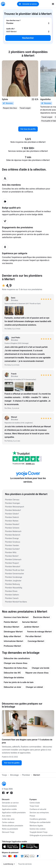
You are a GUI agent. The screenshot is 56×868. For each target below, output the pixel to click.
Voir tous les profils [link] (28, 129)
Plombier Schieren (12, 528)
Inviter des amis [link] (8, 819)
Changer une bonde (41, 668)
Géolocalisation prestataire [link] (13, 826)
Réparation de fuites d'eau (16, 668)
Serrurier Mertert (30, 622)
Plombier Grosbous (13, 542)
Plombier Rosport (12, 563)
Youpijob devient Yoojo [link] (39, 832)
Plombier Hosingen (13, 503)
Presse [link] (32, 816)
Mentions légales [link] (36, 826)
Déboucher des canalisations (17, 658)
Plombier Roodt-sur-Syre (15, 570)
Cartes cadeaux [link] (8, 822)
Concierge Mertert (36, 641)
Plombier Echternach (13, 560)
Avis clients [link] (6, 816)
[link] (3, 4)
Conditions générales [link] (38, 819)
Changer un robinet (34, 687)
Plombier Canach (12, 598)
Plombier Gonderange (14, 577)
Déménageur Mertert (13, 632)
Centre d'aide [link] (35, 803)
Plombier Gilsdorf (12, 514)
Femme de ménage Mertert (39, 632)
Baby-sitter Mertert (12, 636)
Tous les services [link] (25, 864)
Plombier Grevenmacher (15, 574)
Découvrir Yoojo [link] (8, 832)
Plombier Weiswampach (15, 507)
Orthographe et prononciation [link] (41, 835)
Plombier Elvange (12, 538)
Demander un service (28, 4)
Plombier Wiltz (11, 552)
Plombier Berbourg (12, 584)
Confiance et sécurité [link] (38, 809)
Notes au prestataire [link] (10, 829)
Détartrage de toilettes (14, 678)
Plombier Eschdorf (12, 549)
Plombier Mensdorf (13, 567)
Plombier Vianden (12, 545)
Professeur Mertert (12, 646)
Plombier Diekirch (12, 517)
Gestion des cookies (38, 829)
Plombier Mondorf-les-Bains (16, 602)
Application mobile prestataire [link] (14, 813)
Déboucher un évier (12, 687)
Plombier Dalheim (12, 595)
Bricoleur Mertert (11, 627)
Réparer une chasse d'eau (37, 673)
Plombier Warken (12, 521)
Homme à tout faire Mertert (16, 617)
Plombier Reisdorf (12, 524)
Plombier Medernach (13, 531)
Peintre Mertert (11, 622)
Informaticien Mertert (13, 641)
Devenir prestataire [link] (9, 806)
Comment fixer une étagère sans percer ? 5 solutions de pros (27, 741)
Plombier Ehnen (11, 591)
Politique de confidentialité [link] (40, 822)
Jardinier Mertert (31, 627)
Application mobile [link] (9, 809)
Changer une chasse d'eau (16, 663)
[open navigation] (53, 4)
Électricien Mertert (41, 617)
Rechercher (28, 38)
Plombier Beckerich (13, 535)
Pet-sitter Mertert (33, 636)
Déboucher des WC (12, 673)
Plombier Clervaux (12, 500)
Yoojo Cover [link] (34, 806)
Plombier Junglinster (13, 581)
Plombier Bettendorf (13, 510)
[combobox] (28, 22)
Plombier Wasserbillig (14, 588)
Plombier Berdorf (12, 556)
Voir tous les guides (12, 763)
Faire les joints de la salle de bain (19, 682)
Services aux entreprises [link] (39, 813)
